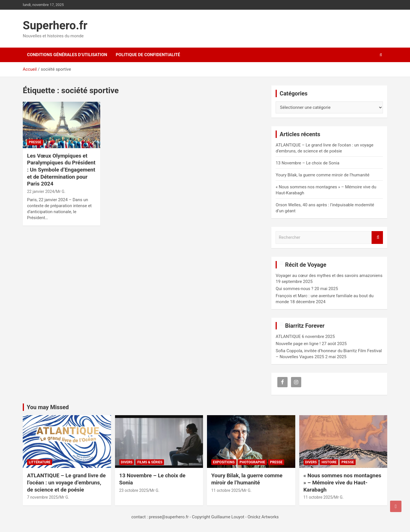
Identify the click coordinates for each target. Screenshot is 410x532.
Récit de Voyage (306, 265)
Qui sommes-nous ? (294, 289)
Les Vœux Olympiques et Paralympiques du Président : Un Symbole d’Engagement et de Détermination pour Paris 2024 (61, 170)
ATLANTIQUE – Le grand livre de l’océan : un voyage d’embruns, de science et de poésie (66, 482)
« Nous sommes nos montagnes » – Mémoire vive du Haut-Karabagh (342, 482)
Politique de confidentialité (148, 55)
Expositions (224, 462)
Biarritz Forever (305, 326)
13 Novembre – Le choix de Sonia (307, 163)
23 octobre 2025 (134, 490)
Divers (127, 462)
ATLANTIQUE (288, 337)
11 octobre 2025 (226, 490)
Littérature (40, 462)
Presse (35, 142)
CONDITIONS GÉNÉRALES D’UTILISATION (67, 55)
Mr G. (61, 191)
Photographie (252, 462)
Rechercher (377, 238)
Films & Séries (150, 462)
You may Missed (48, 407)
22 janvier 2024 (41, 191)
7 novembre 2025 (42, 497)
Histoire (329, 462)
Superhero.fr (55, 26)
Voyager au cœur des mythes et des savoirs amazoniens (329, 276)
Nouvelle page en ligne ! (298, 344)
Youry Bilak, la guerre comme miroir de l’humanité (322, 175)
